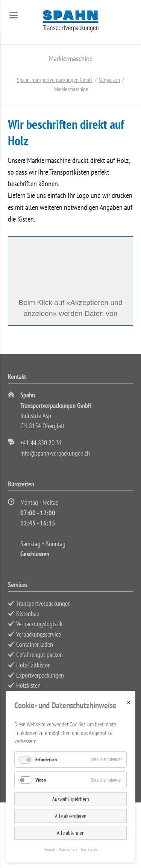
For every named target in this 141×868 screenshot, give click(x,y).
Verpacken (109, 79)
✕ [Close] (129, 703)
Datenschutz (68, 849)
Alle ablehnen (71, 833)
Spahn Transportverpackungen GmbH (55, 79)
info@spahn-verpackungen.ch (55, 453)
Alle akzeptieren (71, 816)
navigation (14, 15)
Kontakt (50, 849)
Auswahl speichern (71, 799)
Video (41, 780)
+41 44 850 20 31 (41, 443)
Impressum (89, 849)
